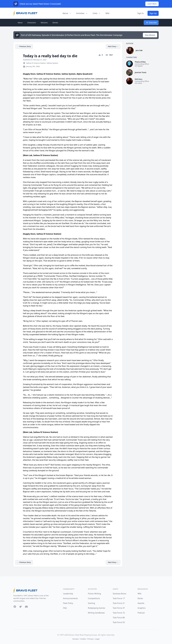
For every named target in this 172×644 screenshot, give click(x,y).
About (20, 23)
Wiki (107, 13)
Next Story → (113, 46)
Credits (83, 639)
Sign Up (153, 13)
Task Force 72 (119, 613)
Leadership (68, 594)
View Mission (150, 35)
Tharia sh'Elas (140, 62)
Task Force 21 (119, 603)
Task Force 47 (119, 608)
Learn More (152, 4)
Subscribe (151, 23)
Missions (44, 23)
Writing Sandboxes (96, 613)
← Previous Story (24, 46)
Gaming (91, 603)
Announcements (70, 598)
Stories (55, 23)
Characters (32, 23)
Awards (141, 603)
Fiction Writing (94, 594)
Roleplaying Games (97, 608)
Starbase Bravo (120, 594)
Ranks (140, 598)
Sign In (141, 13)
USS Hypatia (139, 66)
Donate (76, 639)
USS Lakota (138, 83)
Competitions (94, 598)
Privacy (90, 639)
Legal (97, 639)
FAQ (65, 608)
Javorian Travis (141, 72)
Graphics (142, 608)
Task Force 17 (119, 598)
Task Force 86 (119, 618)
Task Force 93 (119, 622)
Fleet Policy (68, 603)
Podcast (141, 613)
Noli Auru (138, 79)
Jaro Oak (139, 50)
